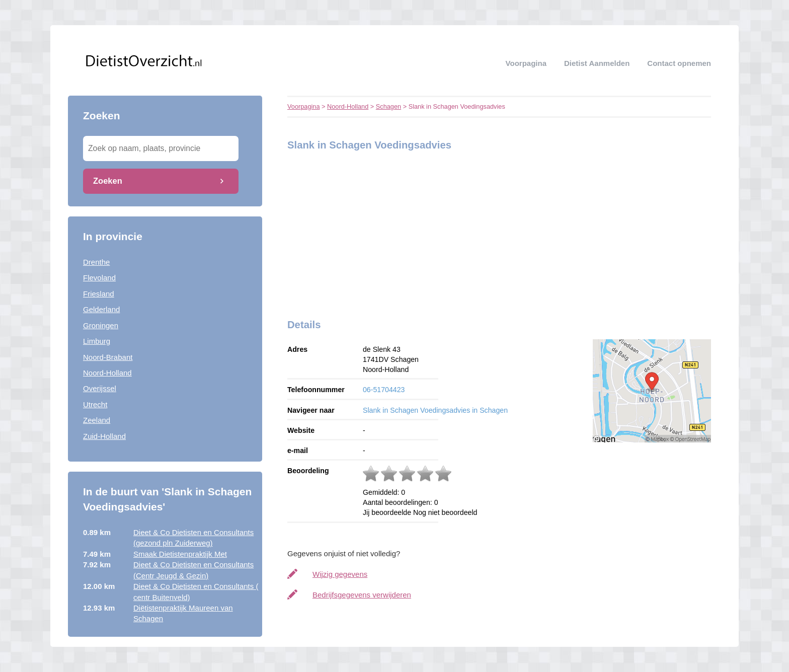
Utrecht (95, 404)
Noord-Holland (107, 373)
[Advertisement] (350, 232)
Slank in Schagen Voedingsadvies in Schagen (435, 410)
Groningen (101, 325)
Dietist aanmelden (597, 63)
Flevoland (99, 278)
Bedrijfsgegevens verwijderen (362, 595)
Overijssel (100, 388)
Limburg (97, 341)
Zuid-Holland (104, 436)
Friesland (99, 294)
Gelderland (101, 309)
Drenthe (96, 262)
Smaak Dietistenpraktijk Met (180, 554)
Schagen (388, 106)
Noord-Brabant (108, 357)
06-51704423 (384, 390)
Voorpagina (526, 63)
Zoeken (108, 181)
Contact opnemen (679, 63)
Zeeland (97, 420)
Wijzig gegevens (340, 574)
